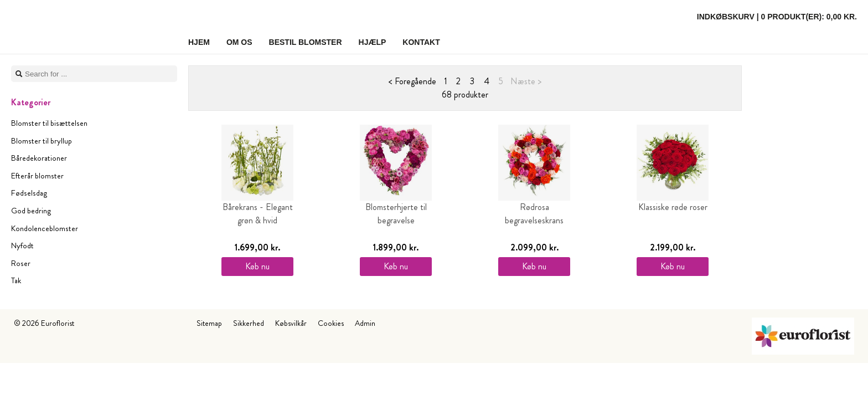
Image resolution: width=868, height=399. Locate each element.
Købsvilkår (291, 323)
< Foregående (412, 81)
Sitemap (209, 323)
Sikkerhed (249, 323)
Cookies (331, 323)
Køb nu (257, 266)
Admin (365, 323)
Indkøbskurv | (777, 17)
